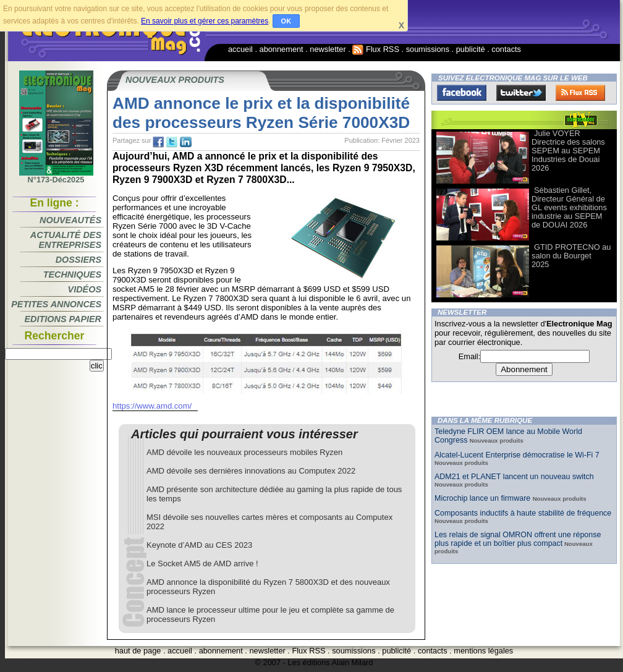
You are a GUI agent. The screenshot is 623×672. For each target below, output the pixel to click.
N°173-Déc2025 (56, 176)
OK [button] (286, 21)
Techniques (72, 274)
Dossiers (78, 260)
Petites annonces (56, 304)
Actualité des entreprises (66, 240)
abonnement (282, 49)
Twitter (521, 93)
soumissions (428, 49)
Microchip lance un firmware (484, 498)
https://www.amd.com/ (152, 406)
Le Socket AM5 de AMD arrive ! (202, 564)
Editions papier (63, 319)
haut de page (138, 651)
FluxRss (580, 93)
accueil (240, 49)
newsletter (328, 49)
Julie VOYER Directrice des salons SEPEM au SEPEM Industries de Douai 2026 (568, 151)
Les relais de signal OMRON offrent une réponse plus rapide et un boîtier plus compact (518, 539)
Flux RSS (376, 49)
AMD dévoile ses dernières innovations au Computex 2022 (251, 471)
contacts (506, 49)
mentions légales (483, 651)
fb (158, 142)
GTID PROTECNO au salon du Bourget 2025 (571, 256)
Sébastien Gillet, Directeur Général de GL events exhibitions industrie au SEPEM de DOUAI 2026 (569, 207)
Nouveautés (70, 220)
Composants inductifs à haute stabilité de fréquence (523, 513)
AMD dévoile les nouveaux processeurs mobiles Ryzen (244, 452)
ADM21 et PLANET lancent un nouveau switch (514, 477)
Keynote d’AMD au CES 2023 (199, 545)
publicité (471, 49)
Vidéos (85, 289)
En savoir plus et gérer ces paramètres (205, 21)
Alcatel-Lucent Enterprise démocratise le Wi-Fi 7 (517, 455)
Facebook (462, 93)
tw (172, 142)
